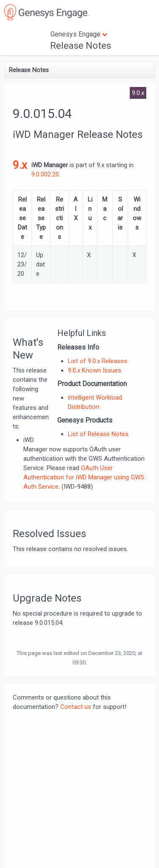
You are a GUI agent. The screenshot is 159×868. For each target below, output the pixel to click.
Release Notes (81, 46)
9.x (20, 165)
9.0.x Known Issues (95, 370)
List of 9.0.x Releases (98, 361)
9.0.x (138, 93)
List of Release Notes (98, 434)
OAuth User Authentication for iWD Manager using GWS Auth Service (84, 477)
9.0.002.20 (45, 174)
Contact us (76, 707)
